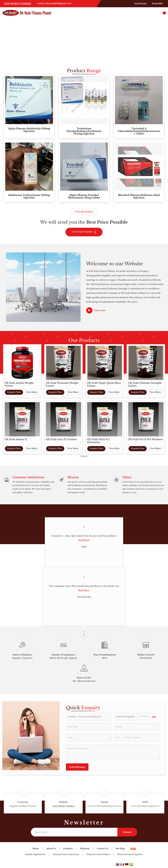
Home (36, 850)
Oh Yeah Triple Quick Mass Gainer (104, 384)
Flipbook (85, 850)
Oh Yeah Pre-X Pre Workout (145, 439)
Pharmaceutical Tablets (98, 856)
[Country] (89, 739)
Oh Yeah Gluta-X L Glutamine (99, 441)
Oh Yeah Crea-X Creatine (61, 439)
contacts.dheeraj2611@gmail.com (54, 3)
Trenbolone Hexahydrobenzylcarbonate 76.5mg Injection (84, 131)
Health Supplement (35, 856)
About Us (51, 850)
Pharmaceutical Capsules (130, 856)
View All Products (84, 212)
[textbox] (144, 718)
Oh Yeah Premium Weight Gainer (62, 384)
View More (32, 392)
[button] (18, 4)
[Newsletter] (74, 833)
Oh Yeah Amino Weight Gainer (19, 384)
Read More (84, 541)
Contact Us (103, 850)
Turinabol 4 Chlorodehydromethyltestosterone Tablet (139, 131)
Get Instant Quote (84, 232)
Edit (154, 718)
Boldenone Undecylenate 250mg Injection (29, 196)
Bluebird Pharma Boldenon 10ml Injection (139, 196)
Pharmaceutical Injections (66, 856)
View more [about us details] (100, 310)
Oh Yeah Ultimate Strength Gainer (145, 384)
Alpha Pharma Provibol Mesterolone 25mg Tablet (84, 196)
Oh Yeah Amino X (16, 439)
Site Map (120, 850)
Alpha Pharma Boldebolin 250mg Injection (29, 130)
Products (68, 850)
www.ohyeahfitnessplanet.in (145, 807)
